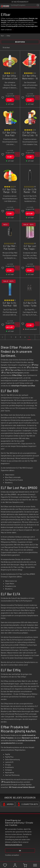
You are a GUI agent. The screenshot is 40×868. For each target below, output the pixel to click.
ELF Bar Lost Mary (14, 370)
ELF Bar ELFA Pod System (13, 373)
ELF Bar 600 (33, 367)
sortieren (20, 42)
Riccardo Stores (10, 782)
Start (2, 36)
